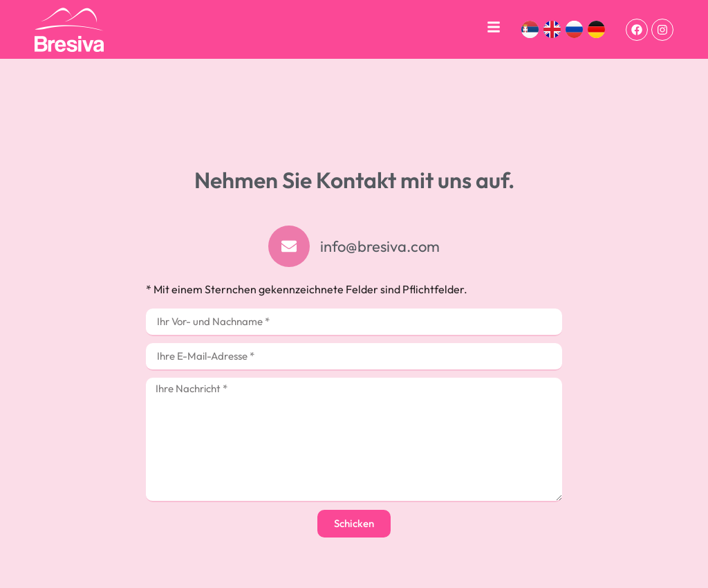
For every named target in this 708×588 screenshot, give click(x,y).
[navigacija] (494, 27)
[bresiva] (69, 30)
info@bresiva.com (380, 246)
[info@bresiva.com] (289, 246)
